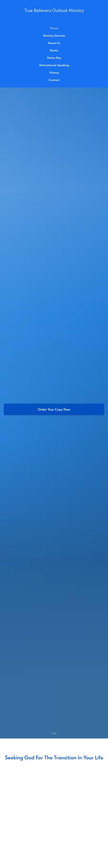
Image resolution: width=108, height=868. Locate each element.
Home (54, 28)
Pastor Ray (54, 58)
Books (54, 50)
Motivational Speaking (54, 65)
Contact (54, 80)
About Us (54, 43)
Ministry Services (54, 36)
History (54, 73)
